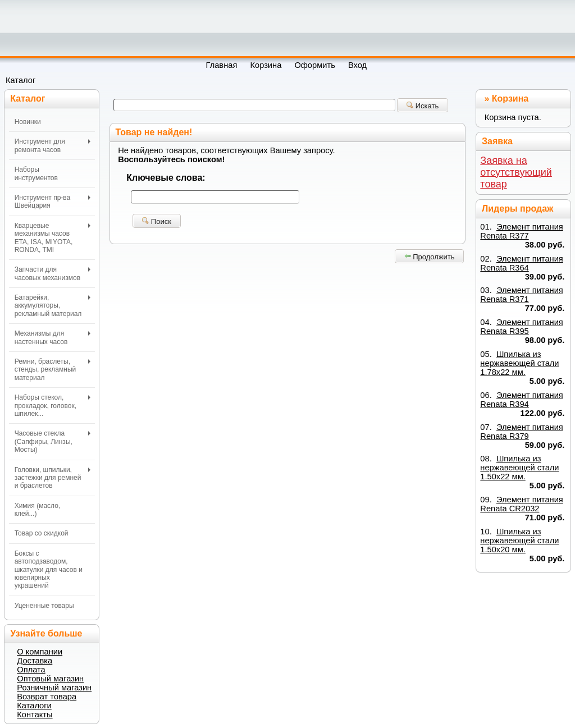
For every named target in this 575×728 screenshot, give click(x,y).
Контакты (35, 715)
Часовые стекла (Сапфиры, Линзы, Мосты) (53, 441)
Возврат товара (47, 697)
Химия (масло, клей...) (38, 510)
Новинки (28, 122)
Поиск (157, 221)
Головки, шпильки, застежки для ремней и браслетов (53, 478)
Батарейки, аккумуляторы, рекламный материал (53, 306)
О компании (40, 652)
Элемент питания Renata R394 (521, 400)
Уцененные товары (44, 606)
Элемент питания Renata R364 (521, 263)
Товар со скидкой (42, 533)
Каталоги (34, 706)
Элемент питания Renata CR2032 (521, 504)
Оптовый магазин (50, 679)
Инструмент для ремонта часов (53, 145)
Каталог (20, 80)
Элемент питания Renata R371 (521, 295)
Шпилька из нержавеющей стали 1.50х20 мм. (519, 541)
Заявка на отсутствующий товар (516, 172)
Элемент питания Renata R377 (521, 231)
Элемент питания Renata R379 (521, 432)
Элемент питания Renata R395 (521, 327)
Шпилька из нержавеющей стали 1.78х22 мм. (519, 363)
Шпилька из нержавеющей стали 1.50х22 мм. (519, 468)
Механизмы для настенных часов (53, 337)
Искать (423, 106)
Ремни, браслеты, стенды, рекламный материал (53, 370)
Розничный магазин (54, 688)
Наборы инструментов (36, 173)
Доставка (35, 661)
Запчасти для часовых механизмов (53, 273)
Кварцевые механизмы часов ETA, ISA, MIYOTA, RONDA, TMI (53, 238)
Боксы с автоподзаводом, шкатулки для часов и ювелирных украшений (49, 570)
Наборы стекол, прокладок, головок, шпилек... (53, 406)
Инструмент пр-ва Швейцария (53, 202)
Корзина (510, 99)
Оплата (31, 670)
